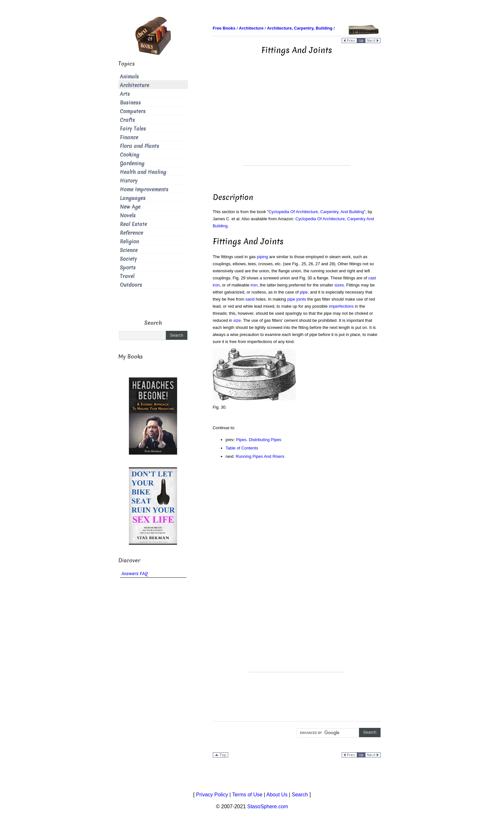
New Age (130, 207)
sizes (339, 285)
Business (130, 103)
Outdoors (131, 285)
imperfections (341, 306)
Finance (129, 137)
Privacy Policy (212, 795)
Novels (128, 216)
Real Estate (133, 224)
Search (300, 795)
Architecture (135, 85)
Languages (133, 198)
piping (262, 257)
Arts (125, 94)
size (237, 320)
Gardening (132, 163)
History (129, 181)
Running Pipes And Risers (260, 456)
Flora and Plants (139, 146)
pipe (304, 292)
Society (128, 259)
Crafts (127, 120)
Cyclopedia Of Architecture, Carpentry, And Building (316, 212)
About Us (277, 795)
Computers (133, 111)
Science (129, 250)
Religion (129, 242)
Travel (127, 276)
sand (250, 299)
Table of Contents (242, 448)
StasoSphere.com (268, 806)
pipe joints (297, 299)
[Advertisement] (297, 120)
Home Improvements (144, 190)
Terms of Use (247, 795)
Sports (128, 268)
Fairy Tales (133, 129)
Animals (129, 77)
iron (254, 285)
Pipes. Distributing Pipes (259, 440)
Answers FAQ (135, 574)
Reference (131, 233)
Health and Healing (143, 172)
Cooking (130, 155)
